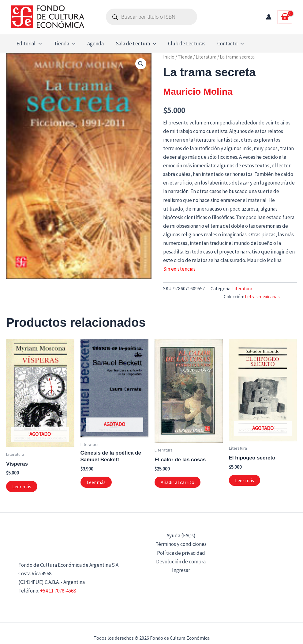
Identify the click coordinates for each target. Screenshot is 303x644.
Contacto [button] (222, 44)
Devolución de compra (181, 562)
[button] (38, 44)
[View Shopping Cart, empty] (285, 17)
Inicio (169, 57)
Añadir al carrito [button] (178, 482)
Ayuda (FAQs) (181, 535)
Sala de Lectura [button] (130, 44)
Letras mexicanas (262, 297)
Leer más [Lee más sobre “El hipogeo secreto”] (245, 480)
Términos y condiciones (181, 544)
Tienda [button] (62, 44)
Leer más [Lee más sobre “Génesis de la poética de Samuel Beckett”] (96, 482)
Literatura (206, 57)
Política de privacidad (181, 553)
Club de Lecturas (180, 44)
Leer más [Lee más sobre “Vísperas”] (22, 486)
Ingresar (181, 570)
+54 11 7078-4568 (58, 591)
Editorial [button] (28, 44)
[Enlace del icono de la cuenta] (269, 17)
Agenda (92, 44)
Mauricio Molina (198, 91)
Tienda (185, 57)
